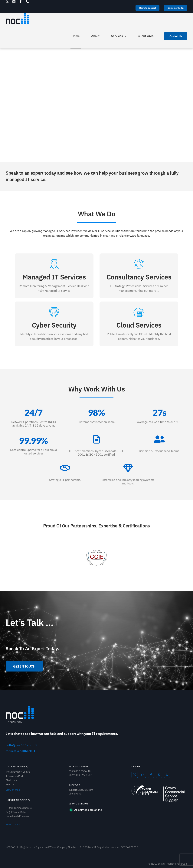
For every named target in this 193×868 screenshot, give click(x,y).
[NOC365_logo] (17, 14)
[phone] (27, 2)
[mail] (14, 2)
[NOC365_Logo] (20, 707)
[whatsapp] (159, 775)
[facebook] (21, 2)
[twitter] (7, 2)
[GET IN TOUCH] (24, 666)
